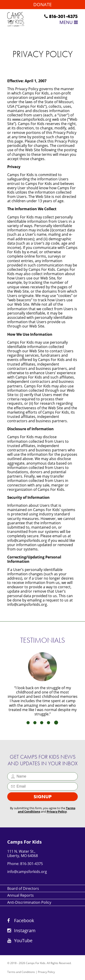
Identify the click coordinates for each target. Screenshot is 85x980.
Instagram (21, 930)
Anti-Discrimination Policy (29, 902)
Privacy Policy (57, 811)
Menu (69, 22)
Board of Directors (23, 888)
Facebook (21, 920)
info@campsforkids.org (27, 872)
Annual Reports (21, 895)
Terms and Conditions (21, 972)
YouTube (20, 940)
